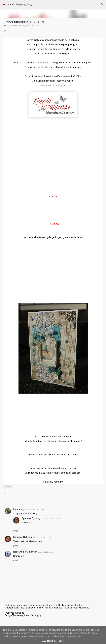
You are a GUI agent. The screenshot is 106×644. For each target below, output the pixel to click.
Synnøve (55, 224)
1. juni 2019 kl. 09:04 (47, 552)
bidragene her (43, 63)
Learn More (49, 641)
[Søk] (102, 5)
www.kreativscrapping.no (53, 85)
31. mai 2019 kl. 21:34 (51, 518)
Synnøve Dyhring (31, 518)
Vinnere (8, 486)
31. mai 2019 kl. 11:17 (35, 509)
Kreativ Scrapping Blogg (20, 4)
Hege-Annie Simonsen (25, 552)
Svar (16, 531)
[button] (5, 31)
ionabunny (19, 509)
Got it (62, 641)
